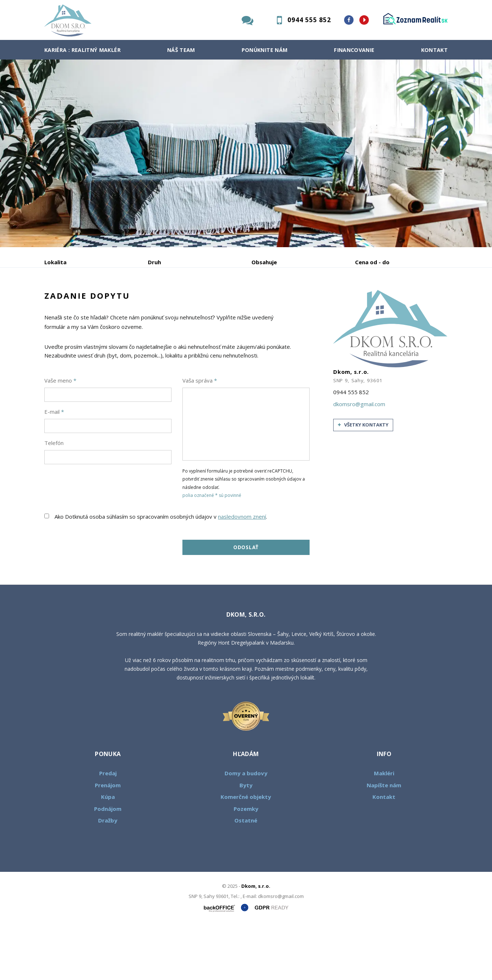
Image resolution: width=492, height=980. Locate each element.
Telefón (54, 498)
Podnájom (197, 300)
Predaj (67, 300)
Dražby (108, 876)
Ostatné (246, 876)
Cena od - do (372, 262)
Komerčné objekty (246, 852)
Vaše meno (60, 436)
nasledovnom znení (242, 572)
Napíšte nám (384, 840)
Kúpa (154, 300)
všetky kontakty (363, 480)
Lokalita (55, 262)
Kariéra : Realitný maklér (82, 50)
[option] (246, 153)
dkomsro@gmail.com (359, 459)
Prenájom (111, 300)
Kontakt (435, 50)
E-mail (54, 467)
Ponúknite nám (265, 50)
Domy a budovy (246, 829)
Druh (154, 262)
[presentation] (100, 539)
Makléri (384, 829)
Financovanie (354, 50)
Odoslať (246, 603)
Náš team (181, 50)
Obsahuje (264, 262)
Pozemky (246, 864)
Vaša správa (200, 436)
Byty (246, 840)
